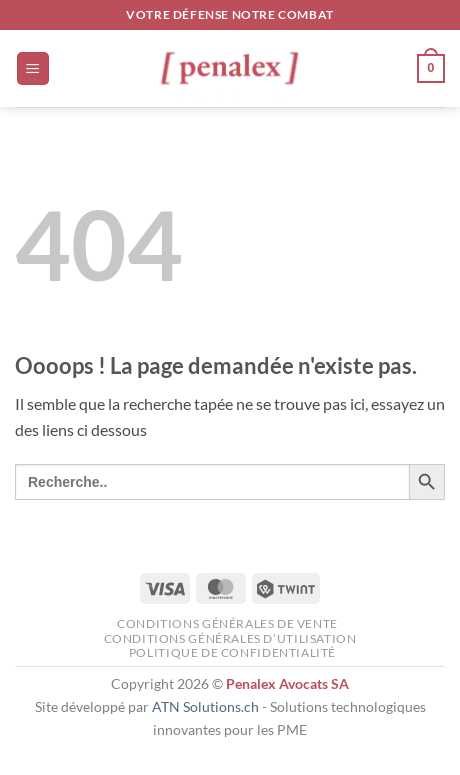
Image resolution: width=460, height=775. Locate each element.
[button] (33, 68)
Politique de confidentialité (232, 652)
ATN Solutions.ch (205, 706)
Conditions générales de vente (227, 623)
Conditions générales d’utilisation (230, 638)
